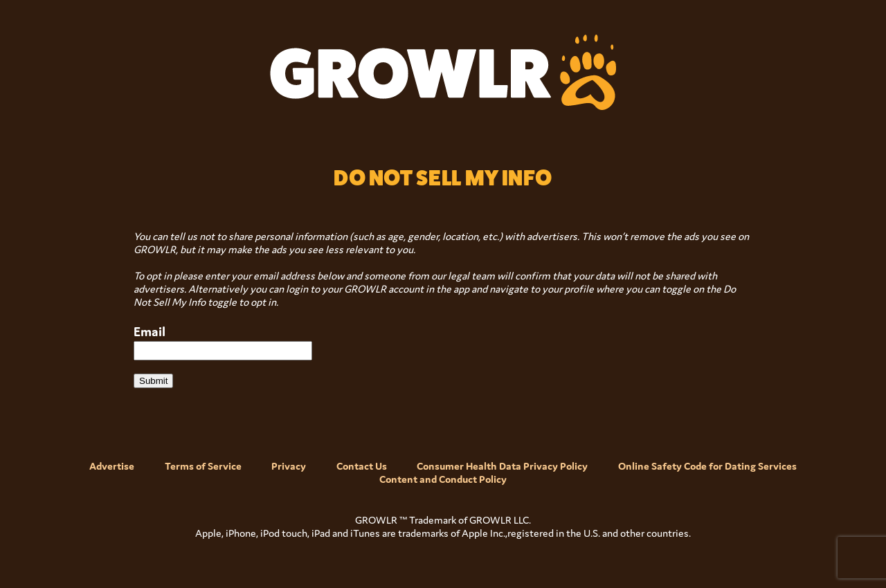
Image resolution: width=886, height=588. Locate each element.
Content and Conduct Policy (443, 479)
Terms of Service (203, 466)
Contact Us (362, 466)
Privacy (289, 466)
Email (150, 331)
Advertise (112, 466)
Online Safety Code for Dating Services (707, 466)
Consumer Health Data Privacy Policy (502, 466)
